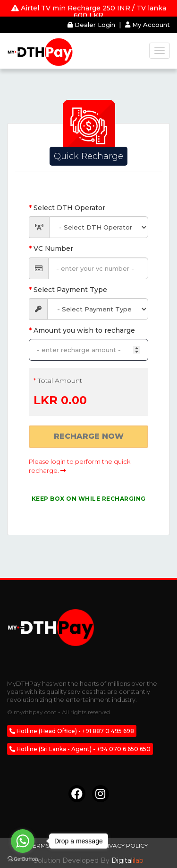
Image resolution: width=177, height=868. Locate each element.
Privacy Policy (123, 846)
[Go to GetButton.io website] (23, 859)
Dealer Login (92, 25)
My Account (147, 25)
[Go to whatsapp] (23, 841)
